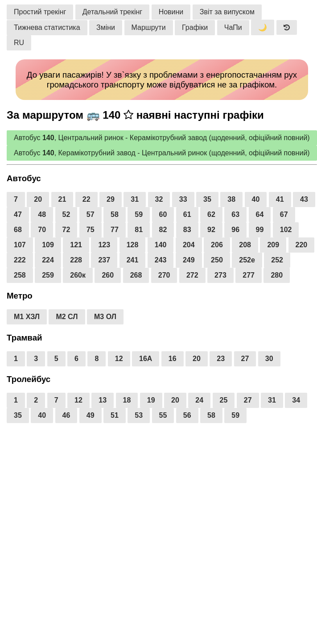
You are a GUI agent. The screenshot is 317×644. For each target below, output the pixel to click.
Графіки (195, 27)
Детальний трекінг (112, 12)
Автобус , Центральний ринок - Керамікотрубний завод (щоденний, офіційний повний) (162, 138)
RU (19, 43)
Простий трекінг (40, 12)
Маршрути (149, 27)
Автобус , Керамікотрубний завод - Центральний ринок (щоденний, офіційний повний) (162, 153)
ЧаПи (233, 27)
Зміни (106, 27)
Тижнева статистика (47, 27)
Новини (171, 12)
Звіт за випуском (227, 12)
